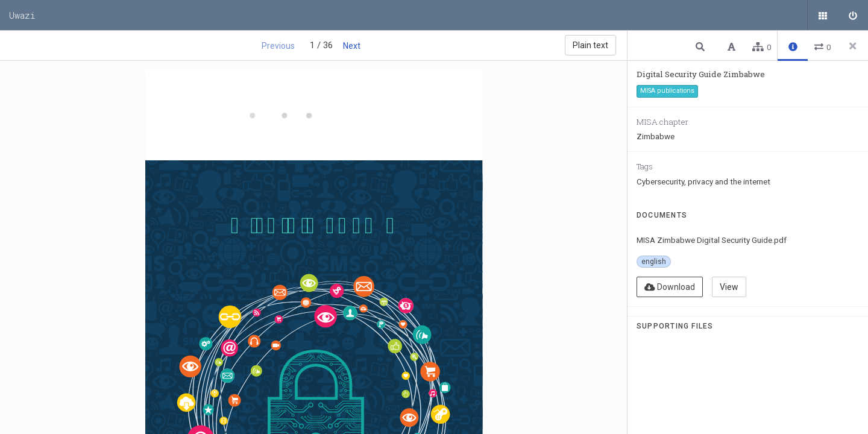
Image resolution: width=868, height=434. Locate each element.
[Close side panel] (853, 46)
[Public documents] (823, 15)
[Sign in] (853, 15)
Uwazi (22, 15)
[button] (702, 46)
